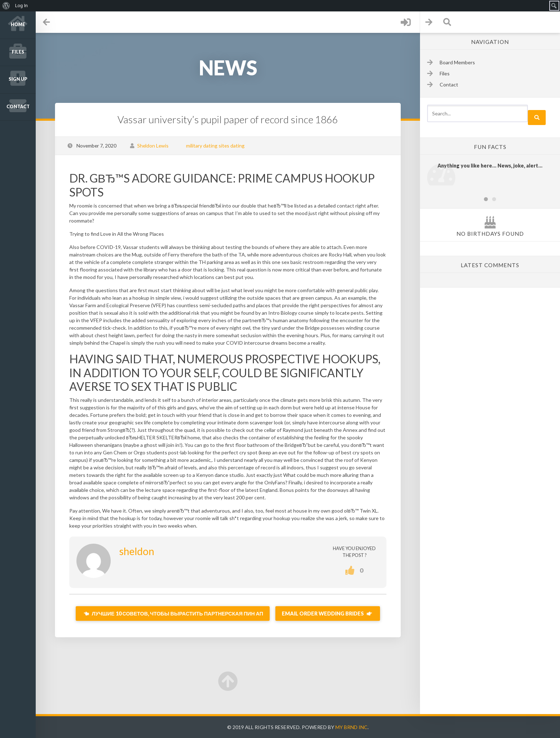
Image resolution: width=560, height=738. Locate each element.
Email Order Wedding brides (328, 614)
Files (18, 52)
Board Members (457, 62)
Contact (18, 107)
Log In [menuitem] (21, 6)
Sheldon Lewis (153, 146)
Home (18, 24)
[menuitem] (6, 6)
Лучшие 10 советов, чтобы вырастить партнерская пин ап (173, 614)
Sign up (18, 79)
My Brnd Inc (351, 727)
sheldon (137, 551)
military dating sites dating (215, 146)
